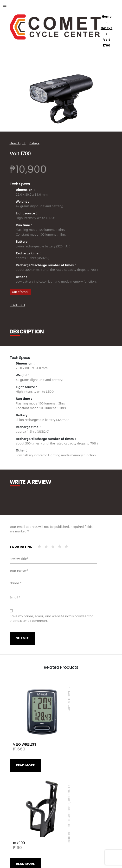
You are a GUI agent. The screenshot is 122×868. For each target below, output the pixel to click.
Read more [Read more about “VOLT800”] (25, 836)
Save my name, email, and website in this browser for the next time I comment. (51, 619)
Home (107, 17)
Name (16, 583)
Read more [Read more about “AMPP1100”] (77, 836)
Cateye (106, 28)
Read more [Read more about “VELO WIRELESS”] (25, 751)
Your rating (21, 547)
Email (15, 597)
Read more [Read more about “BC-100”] (77, 751)
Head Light (18, 143)
